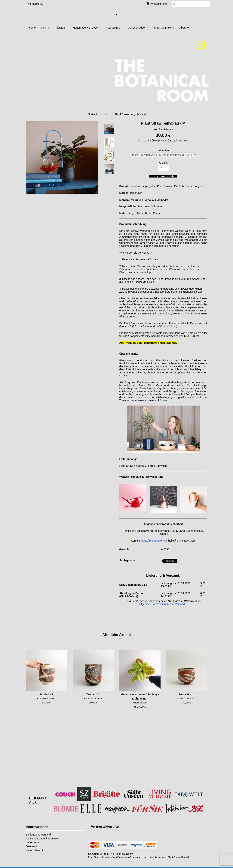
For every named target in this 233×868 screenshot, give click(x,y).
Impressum (32, 842)
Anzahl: (163, 163)
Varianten (163, 150)
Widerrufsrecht (34, 850)
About (184, 28)
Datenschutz (33, 846)
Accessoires (114, 28)
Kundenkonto (36, 4)
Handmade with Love (86, 28)
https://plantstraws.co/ (154, 541)
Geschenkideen (138, 28)
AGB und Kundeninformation (43, 839)
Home (32, 28)
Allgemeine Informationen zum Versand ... (163, 604)
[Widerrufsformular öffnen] (105, 827)
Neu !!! (45, 28)
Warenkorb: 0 (156, 4)
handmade (171, 561)
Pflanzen (61, 28)
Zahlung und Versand (38, 835)
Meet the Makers (164, 28)
